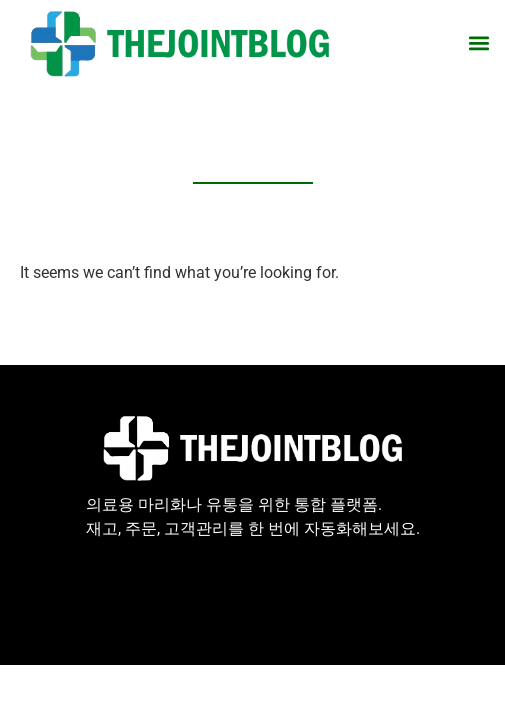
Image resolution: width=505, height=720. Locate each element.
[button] (478, 43)
